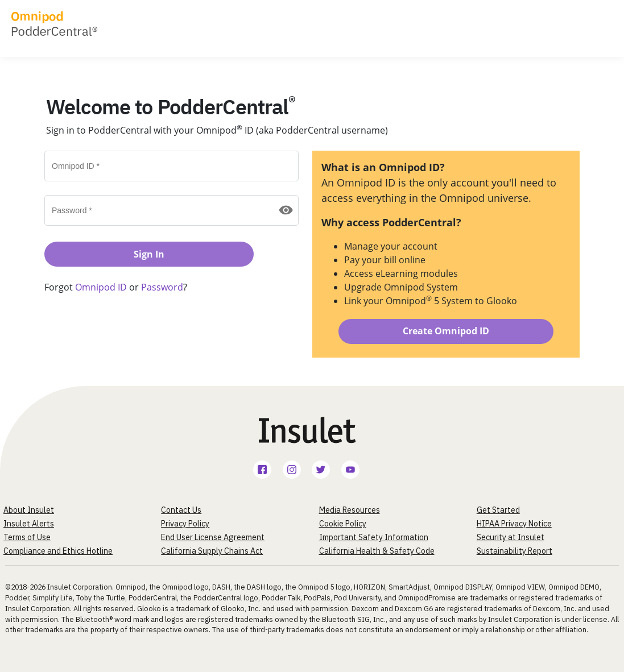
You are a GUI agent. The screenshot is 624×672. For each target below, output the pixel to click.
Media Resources (350, 510)
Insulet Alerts (29, 524)
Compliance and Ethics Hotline (58, 551)
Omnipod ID (102, 287)
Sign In (149, 254)
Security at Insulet (511, 537)
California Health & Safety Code (377, 551)
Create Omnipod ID (446, 331)
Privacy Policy (185, 524)
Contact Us (181, 510)
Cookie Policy (343, 524)
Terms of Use (27, 537)
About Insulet (29, 510)
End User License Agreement (213, 537)
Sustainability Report (515, 551)
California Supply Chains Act (212, 551)
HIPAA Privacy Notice (514, 524)
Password (162, 287)
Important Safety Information (374, 537)
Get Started (498, 510)
